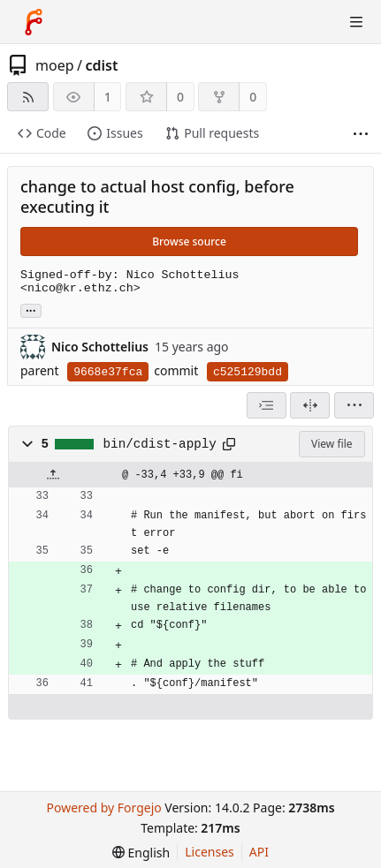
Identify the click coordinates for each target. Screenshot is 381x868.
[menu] (354, 405)
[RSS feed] (28, 97)
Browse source (189, 242)
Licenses (210, 852)
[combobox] (267, 405)
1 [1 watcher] (108, 97)
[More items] (361, 134)
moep (55, 65)
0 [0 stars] (180, 97)
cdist (101, 65)
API (259, 852)
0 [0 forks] (253, 97)
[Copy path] (229, 444)
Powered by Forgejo (103, 808)
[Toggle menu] (356, 22)
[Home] (34, 22)
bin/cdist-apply (160, 444)
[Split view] (310, 405)
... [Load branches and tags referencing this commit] (31, 309)
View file (331, 444)
